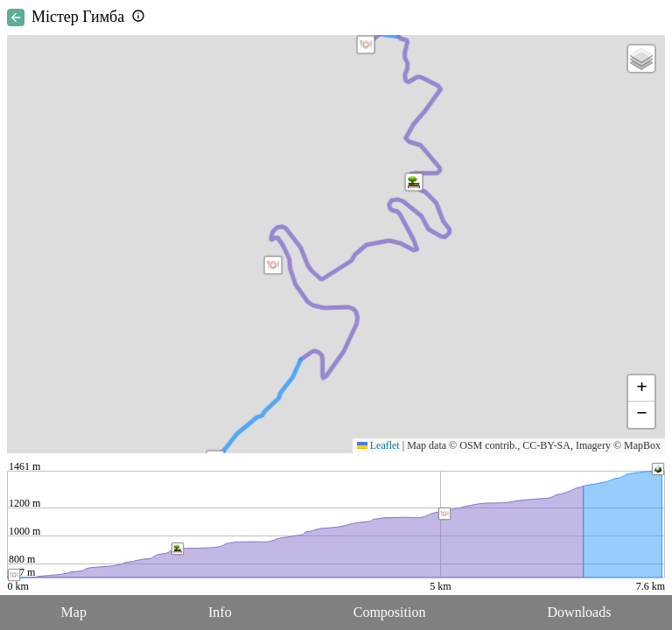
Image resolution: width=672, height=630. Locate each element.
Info (220, 612)
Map (74, 612)
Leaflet (378, 445)
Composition (390, 612)
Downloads (580, 612)
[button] (366, 45)
